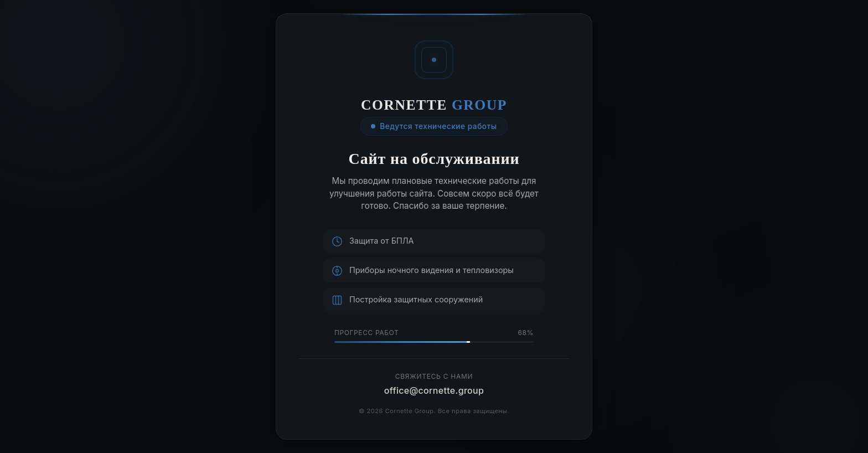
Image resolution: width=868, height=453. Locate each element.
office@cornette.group (434, 390)
